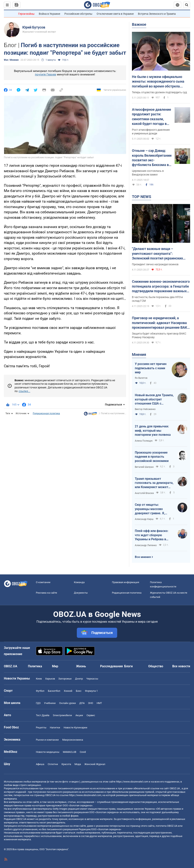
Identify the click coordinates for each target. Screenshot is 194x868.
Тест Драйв (43, 715)
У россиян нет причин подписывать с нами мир (151, 368)
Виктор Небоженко (145, 409)
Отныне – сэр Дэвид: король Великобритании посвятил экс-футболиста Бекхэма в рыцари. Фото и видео (152, 158)
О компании (43, 582)
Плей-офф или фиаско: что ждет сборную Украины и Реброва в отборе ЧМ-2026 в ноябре (154, 535)
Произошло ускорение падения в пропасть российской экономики (152, 457)
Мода (78, 764)
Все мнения (143, 557)
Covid (83, 752)
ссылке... (24, 391)
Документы (81, 593)
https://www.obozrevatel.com (132, 782)
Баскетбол (54, 691)
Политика (35, 666)
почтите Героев (45, 74)
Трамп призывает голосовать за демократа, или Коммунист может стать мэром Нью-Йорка (154, 483)
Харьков (50, 679)
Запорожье (65, 679)
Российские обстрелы (78, 14)
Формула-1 (91, 691)
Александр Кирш (144, 519)
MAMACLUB (70, 752)
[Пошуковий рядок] (187, 5)
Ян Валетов (141, 378)
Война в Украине (49, 14)
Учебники (50, 703)
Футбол (40, 691)
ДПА (82, 703)
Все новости (181, 666)
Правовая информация (126, 582)
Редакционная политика (46, 413)
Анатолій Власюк (144, 493)
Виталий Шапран (144, 467)
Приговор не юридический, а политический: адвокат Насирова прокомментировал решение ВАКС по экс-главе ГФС (161, 323)
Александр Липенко (146, 545)
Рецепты (41, 728)
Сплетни (53, 764)
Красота (66, 764)
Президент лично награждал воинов (155, 264)
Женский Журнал (95, 764)
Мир (55, 666)
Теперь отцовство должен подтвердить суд (159, 92)
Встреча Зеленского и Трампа (157, 14)
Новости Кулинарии (75, 728)
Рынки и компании (47, 740)
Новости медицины (48, 752)
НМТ (99, 703)
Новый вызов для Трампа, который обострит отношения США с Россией (154, 399)
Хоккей (68, 691)
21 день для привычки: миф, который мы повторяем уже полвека (153, 431)
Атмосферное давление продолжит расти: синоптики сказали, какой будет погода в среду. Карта (152, 117)
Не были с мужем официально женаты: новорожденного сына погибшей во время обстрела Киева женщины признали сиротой (161, 82)
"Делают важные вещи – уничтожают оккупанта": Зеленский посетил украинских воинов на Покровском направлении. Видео (157, 254)
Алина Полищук (144, 441)
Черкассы (92, 679)
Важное (139, 24)
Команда (79, 582)
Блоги (128, 666)
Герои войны (26, 14)
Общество (156, 666)
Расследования (111, 666)
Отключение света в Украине (115, 14)
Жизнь (81, 666)
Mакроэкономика (73, 740)
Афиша (40, 764)
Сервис (91, 715)
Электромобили (62, 715)
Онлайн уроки (68, 703)
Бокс (79, 691)
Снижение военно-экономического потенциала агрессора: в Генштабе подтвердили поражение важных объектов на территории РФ (161, 286)
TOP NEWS (142, 197)
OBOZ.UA (175, 788)
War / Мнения (11, 60)
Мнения (139, 354)
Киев (39, 679)
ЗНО (91, 703)
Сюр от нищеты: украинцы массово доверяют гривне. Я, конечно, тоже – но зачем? (150, 509)
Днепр (79, 679)
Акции (79, 715)
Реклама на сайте (46, 593)
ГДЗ (38, 703)
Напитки (55, 728)
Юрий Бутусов (34, 27)
